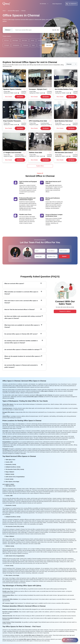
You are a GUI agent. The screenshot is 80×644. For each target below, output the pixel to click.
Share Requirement (57, 4)
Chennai (23, 11)
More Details (9, 97)
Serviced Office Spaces (13, 11)
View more (49, 45)
